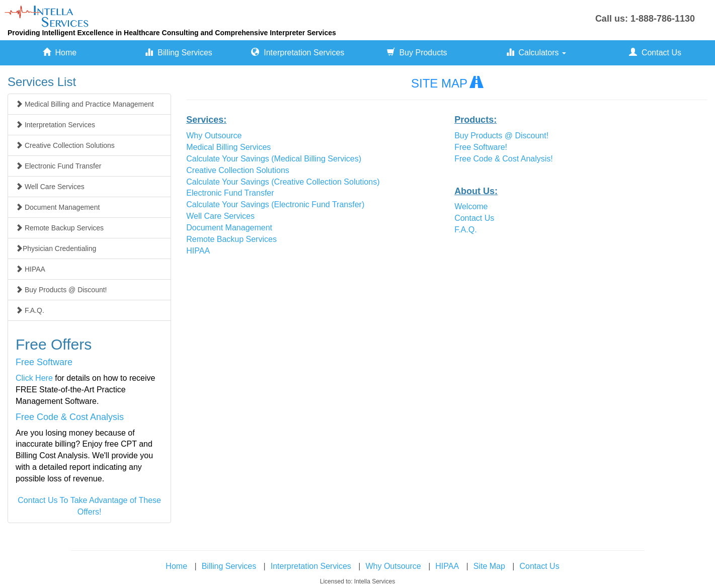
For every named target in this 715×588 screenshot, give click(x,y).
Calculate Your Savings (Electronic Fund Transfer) (275, 204)
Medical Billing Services (228, 147)
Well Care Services (220, 216)
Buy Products (417, 53)
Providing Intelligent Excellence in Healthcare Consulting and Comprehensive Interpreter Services (172, 33)
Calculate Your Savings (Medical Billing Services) (274, 159)
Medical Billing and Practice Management (85, 104)
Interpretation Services (298, 53)
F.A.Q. (465, 230)
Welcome (471, 206)
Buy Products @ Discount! (501, 136)
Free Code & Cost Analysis (70, 417)
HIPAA (198, 251)
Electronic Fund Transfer (230, 193)
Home (60, 53)
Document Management (229, 228)
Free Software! (481, 147)
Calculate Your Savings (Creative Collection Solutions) (283, 182)
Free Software (44, 362)
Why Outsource (214, 136)
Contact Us (655, 53)
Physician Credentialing (56, 248)
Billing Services (178, 53)
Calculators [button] (536, 53)
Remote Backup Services (231, 239)
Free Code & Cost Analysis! (504, 159)
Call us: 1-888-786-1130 (645, 19)
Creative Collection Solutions (238, 170)
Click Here (34, 378)
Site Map (489, 566)
